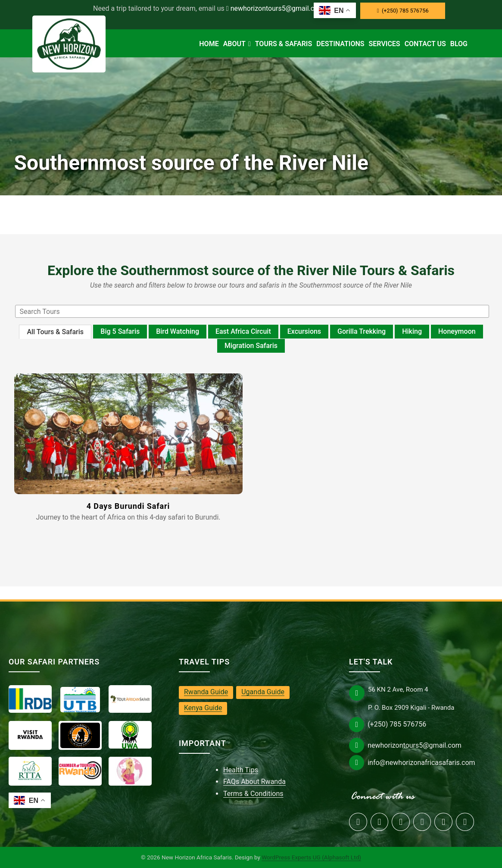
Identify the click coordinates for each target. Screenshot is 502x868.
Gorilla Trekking (362, 331)
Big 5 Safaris (120, 331)
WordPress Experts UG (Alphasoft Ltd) (311, 857)
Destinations (340, 44)
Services (385, 44)
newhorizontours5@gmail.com (275, 8)
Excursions (304, 331)
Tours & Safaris (284, 44)
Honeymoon (457, 331)
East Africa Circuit (243, 331)
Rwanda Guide (206, 692)
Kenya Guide (203, 708)
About (237, 44)
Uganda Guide (263, 692)
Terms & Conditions (253, 794)
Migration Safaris (251, 346)
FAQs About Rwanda (254, 782)
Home (209, 44)
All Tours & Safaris (55, 332)
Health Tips (241, 770)
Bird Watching (178, 331)
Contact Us (425, 44)
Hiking (412, 331)
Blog (459, 44)
